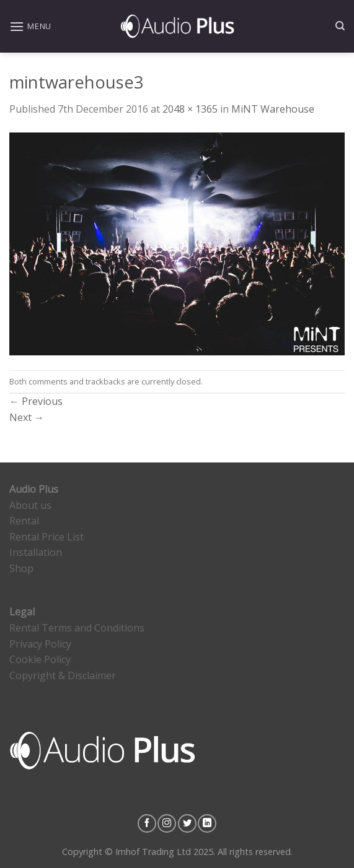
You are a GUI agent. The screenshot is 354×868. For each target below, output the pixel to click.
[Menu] (30, 26)
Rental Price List (46, 537)
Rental (24, 521)
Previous (36, 401)
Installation (36, 552)
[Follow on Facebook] (147, 823)
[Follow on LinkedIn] (207, 823)
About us (30, 505)
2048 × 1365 (190, 109)
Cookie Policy (40, 659)
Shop (21, 568)
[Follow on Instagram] (167, 823)
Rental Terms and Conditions (77, 628)
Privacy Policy (40, 644)
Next (27, 417)
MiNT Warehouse (273, 109)
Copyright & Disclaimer (63, 675)
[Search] (340, 26)
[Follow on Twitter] (187, 823)
